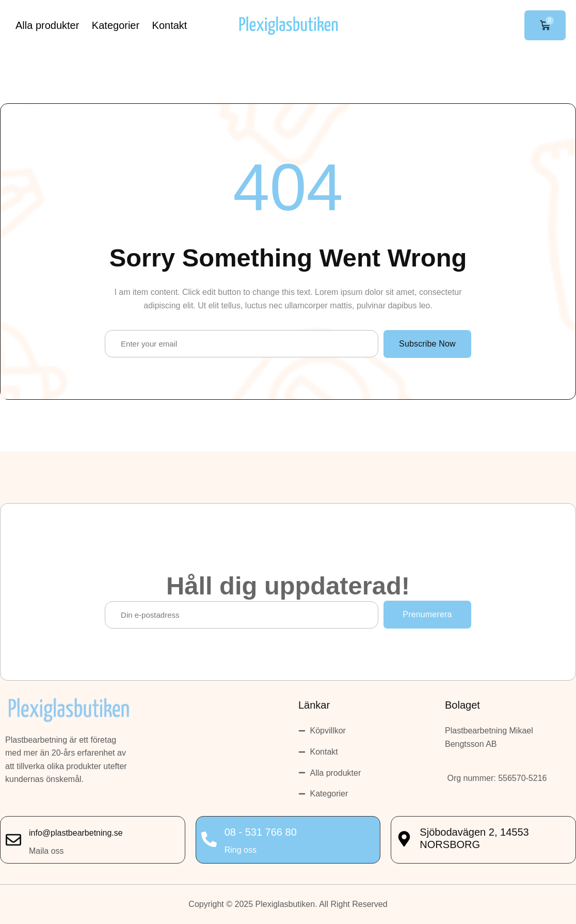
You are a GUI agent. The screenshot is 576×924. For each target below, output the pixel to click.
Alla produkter (47, 25)
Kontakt (170, 25)
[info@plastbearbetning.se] (13, 840)
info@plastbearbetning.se (76, 833)
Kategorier (116, 25)
